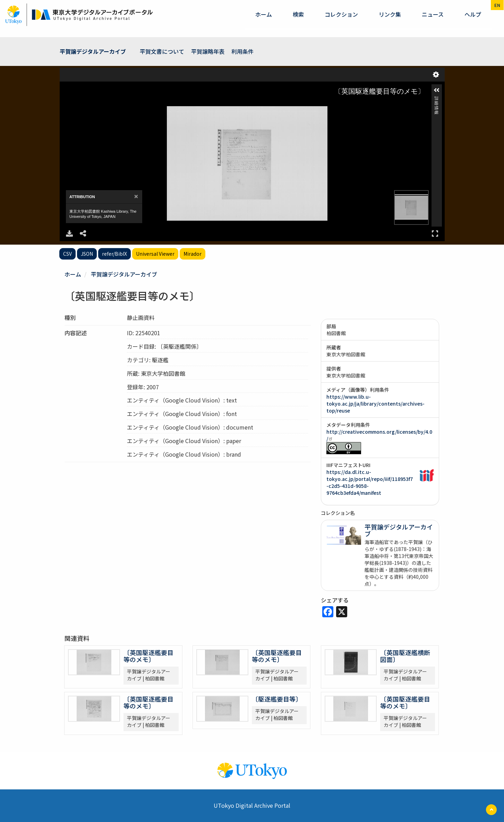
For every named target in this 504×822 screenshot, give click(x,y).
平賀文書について (162, 51)
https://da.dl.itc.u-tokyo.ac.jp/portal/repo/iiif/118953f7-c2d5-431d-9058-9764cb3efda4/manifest (370, 482)
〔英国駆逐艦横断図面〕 (405, 656)
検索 (298, 14)
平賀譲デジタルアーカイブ (93, 51)
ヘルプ (473, 14)
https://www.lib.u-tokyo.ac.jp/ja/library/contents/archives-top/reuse (375, 404)
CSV (67, 254)
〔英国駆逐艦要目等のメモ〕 (148, 656)
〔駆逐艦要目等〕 (277, 699)
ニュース (433, 14)
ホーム (264, 14)
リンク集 (390, 14)
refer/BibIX (114, 254)
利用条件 (242, 51)
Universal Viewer (155, 254)
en (497, 5)
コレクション (341, 14)
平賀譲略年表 (208, 51)
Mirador (193, 254)
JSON (87, 254)
